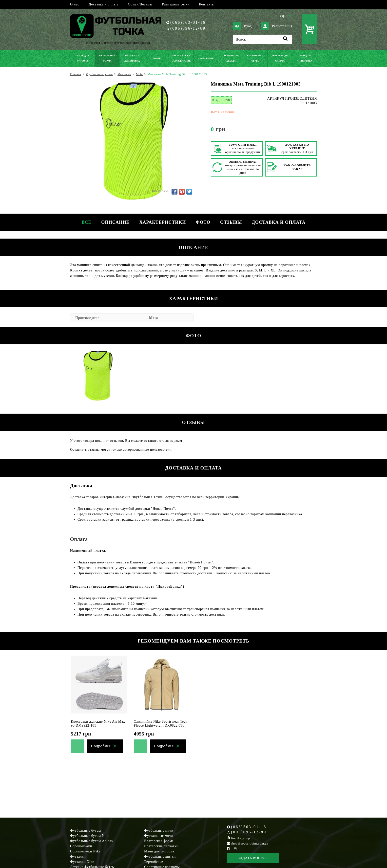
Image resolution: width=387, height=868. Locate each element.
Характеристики (163, 222)
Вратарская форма (159, 841)
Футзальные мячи (159, 836)
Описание (115, 222)
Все (87, 222)
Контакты (207, 4)
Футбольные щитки (160, 857)
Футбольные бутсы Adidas (91, 841)
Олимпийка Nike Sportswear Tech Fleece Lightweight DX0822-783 (161, 723)
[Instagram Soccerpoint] (235, 849)
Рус (290, 16)
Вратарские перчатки (161, 846)
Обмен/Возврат (140, 4)
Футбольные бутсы (86, 831)
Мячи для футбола (159, 851)
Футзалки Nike (82, 862)
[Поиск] (263, 39)
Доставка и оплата (104, 4)
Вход (242, 26)
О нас (75, 4)
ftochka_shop (241, 838)
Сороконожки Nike (85, 851)
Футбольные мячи (159, 831)
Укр (282, 16)
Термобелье (154, 862)
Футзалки (78, 857)
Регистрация (277, 26)
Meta (154, 318)
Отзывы (231, 222)
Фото (203, 222)
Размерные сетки (176, 4)
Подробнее (101, 746)
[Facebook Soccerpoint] (228, 849)
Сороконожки (81, 846)
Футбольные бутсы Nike (90, 836)
